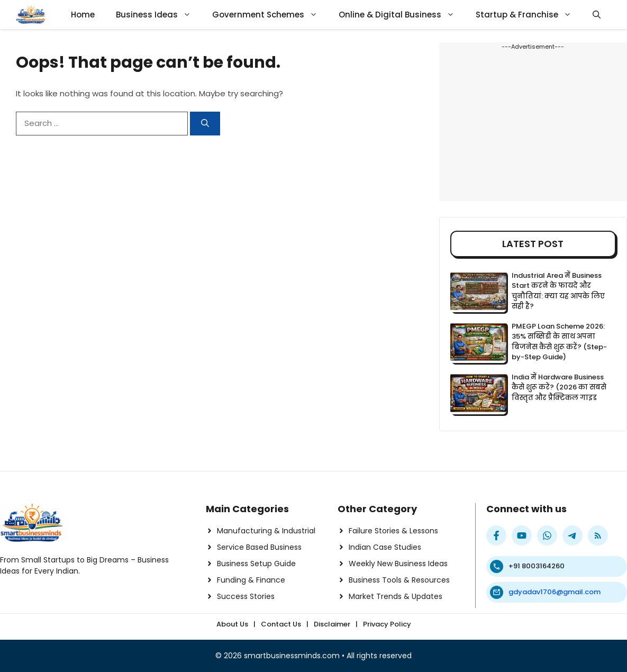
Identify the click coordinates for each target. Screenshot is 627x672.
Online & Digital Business (402, 15)
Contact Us (281, 624)
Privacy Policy (387, 624)
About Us (232, 624)
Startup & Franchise (529, 15)
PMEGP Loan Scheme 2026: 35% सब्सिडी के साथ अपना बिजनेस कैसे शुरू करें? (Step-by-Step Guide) (559, 342)
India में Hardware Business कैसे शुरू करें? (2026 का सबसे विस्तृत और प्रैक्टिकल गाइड (559, 387)
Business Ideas (159, 15)
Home (83, 15)
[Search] (205, 124)
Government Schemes (270, 15)
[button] (597, 15)
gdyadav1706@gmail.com (555, 592)
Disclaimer (332, 624)
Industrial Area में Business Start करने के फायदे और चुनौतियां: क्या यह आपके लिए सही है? (558, 291)
